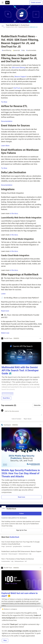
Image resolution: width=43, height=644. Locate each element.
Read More (6, 398)
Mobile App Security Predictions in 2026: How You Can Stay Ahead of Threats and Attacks (21, 473)
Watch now (5, 333)
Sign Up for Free (22, 530)
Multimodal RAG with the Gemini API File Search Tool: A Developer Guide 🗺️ (20, 370)
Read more (5, 311)
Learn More (5, 146)
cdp (23, 50)
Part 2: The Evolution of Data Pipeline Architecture (21, 560)
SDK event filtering (18, 68)
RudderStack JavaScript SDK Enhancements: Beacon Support (21, 553)
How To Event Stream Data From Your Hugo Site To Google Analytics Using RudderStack (21, 544)
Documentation (7, 121)
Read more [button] (21, 497)
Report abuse (28, 419)
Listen (3, 294)
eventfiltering (7, 50)
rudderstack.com (33, 27)
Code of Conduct (16, 419)
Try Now (4, 102)
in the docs (14, 213)
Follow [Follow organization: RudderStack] (22, 514)
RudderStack (25, 25)
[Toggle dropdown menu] (40, 338)
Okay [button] (5, 640)
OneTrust (17, 88)
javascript (16, 50)
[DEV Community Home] (7, 3)
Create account (36, 2)
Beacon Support (20, 77)
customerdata (31, 50)
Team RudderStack (12, 25)
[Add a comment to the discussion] (23, 412)
